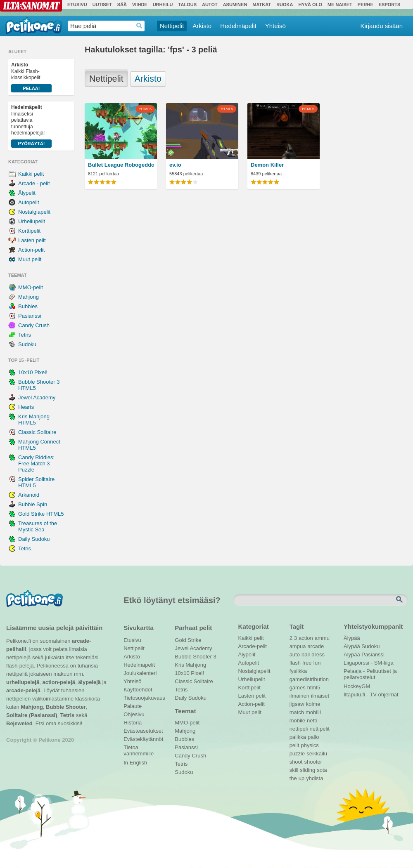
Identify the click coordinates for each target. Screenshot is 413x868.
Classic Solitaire (37, 432)
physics (310, 745)
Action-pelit (31, 250)
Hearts (26, 407)
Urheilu (163, 5)
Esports (390, 5)
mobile (297, 721)
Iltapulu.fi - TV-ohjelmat (371, 695)
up (301, 778)
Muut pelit (30, 259)
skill (294, 770)
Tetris (25, 335)
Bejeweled (19, 723)
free (307, 663)
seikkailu (317, 754)
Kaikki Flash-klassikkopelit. (31, 77)
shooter (313, 762)
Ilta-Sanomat (31, 6)
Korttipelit (29, 231)
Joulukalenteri (140, 673)
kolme (313, 704)
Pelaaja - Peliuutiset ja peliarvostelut (370, 672)
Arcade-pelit (253, 646)
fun (317, 663)
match (297, 712)
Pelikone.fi (34, 26)
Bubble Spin (33, 504)
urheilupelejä (23, 682)
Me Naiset (340, 5)
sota (322, 770)
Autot (210, 5)
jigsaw (297, 704)
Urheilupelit (32, 221)
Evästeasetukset (143, 731)
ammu (322, 638)
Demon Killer (267, 165)
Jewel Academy (37, 397)
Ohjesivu (134, 714)
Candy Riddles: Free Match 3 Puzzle (36, 463)
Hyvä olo (310, 5)
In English (135, 763)
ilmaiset (320, 696)
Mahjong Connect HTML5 (39, 445)
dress (318, 655)
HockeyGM (357, 686)
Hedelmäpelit (238, 26)
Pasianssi (30, 316)
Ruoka (285, 5)
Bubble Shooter (66, 707)
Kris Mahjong (190, 665)
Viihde (140, 5)
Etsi (400, 600)
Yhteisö (275, 26)
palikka (298, 737)
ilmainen (299, 696)
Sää (122, 5)
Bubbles (28, 306)
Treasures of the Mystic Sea (38, 526)
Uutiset (102, 5)
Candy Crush (34, 325)
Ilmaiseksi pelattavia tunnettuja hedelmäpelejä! (31, 126)
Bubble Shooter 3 (195, 657)
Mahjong (28, 297)
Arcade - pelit (34, 183)
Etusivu (77, 5)
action (306, 638)
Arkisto (202, 26)
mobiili (313, 712)
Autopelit (29, 202)
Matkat (262, 5)
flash (295, 663)
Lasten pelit (32, 240)
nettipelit (319, 729)
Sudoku (27, 344)
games (298, 688)
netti (312, 721)
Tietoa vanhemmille (139, 748)
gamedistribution (309, 679)
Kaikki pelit (31, 174)
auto (295, 655)
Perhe (366, 5)
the (293, 778)
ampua (298, 646)
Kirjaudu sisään (381, 26)
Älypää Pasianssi (364, 655)
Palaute (133, 706)
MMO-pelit (31, 287)
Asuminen (235, 5)
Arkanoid (29, 495)
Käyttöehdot (138, 690)
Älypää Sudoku (362, 646)
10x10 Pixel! (33, 372)
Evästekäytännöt (143, 739)
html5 (314, 688)
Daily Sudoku (34, 539)
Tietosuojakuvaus (143, 698)
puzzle (297, 754)
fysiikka (298, 671)
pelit (294, 745)
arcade (316, 646)
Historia (133, 723)
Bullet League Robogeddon (121, 165)
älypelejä (89, 682)
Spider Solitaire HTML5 (36, 482)
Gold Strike (188, 640)
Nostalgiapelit (34, 212)
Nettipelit (172, 26)
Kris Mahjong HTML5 (34, 420)
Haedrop (139, 26)
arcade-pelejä (23, 690)
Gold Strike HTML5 (41, 514)
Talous (188, 5)
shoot (296, 762)
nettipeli (299, 729)
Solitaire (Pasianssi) (32, 715)
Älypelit (27, 193)
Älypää (352, 638)
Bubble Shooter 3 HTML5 (39, 385)
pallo (313, 737)
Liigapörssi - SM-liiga (369, 663)
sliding (307, 770)
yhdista (314, 778)
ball (306, 655)
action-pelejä (58, 682)
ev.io (175, 165)
